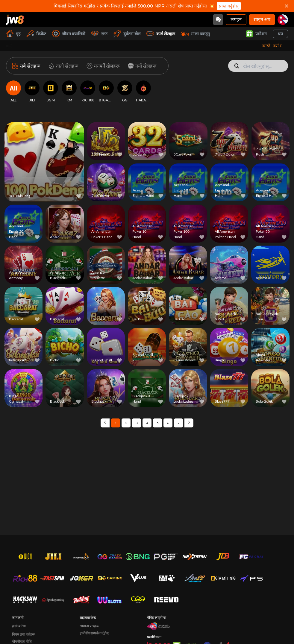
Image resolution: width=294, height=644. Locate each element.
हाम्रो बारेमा (19, 626)
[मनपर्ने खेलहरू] (102, 66)
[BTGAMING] (106, 92)
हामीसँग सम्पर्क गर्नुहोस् (94, 633)
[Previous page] (105, 423)
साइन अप (262, 19)
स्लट (99, 34)
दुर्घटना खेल (127, 34)
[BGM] (51, 92)
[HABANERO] (143, 92)
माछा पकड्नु (196, 34)
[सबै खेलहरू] (26, 66)
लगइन (236, 19)
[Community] (218, 20)
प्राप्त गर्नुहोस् (229, 6)
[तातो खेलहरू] (62, 66)
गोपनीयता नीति (22, 641)
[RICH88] (88, 92)
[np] (283, 20)
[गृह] (15, 19)
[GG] (125, 92)
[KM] (69, 92)
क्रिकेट (36, 34)
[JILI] (32, 92)
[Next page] (189, 423)
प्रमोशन (256, 34)
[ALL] (13, 92)
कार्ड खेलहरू (161, 34)
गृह (13, 34)
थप (280, 34)
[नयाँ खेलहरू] (141, 66)
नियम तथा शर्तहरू (23, 634)
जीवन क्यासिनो (69, 34)
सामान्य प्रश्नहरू (89, 626)
